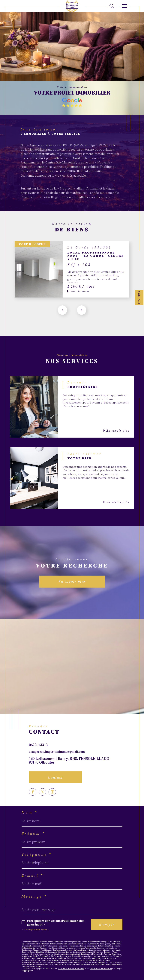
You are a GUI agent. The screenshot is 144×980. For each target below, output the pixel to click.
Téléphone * (37, 854)
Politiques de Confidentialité (71, 968)
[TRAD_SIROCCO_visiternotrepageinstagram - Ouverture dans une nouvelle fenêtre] (52, 792)
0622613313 (38, 745)
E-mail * (33, 875)
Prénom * (33, 833)
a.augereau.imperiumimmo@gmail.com (57, 752)
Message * (34, 896)
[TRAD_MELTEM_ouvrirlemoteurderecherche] (112, 6)
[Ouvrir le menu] (124, 6)
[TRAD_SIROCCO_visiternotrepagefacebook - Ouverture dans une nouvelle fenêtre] (33, 792)
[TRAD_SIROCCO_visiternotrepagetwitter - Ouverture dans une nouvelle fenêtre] (43, 792)
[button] (82, 310)
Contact (139, 298)
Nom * (30, 812)
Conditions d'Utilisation (101, 968)
